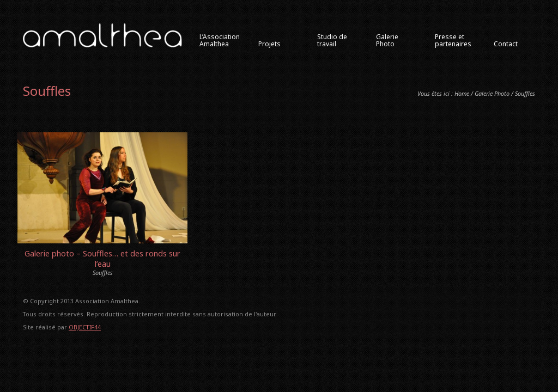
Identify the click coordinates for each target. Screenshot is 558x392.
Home (462, 93)
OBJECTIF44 (85, 327)
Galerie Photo (492, 93)
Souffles (103, 272)
